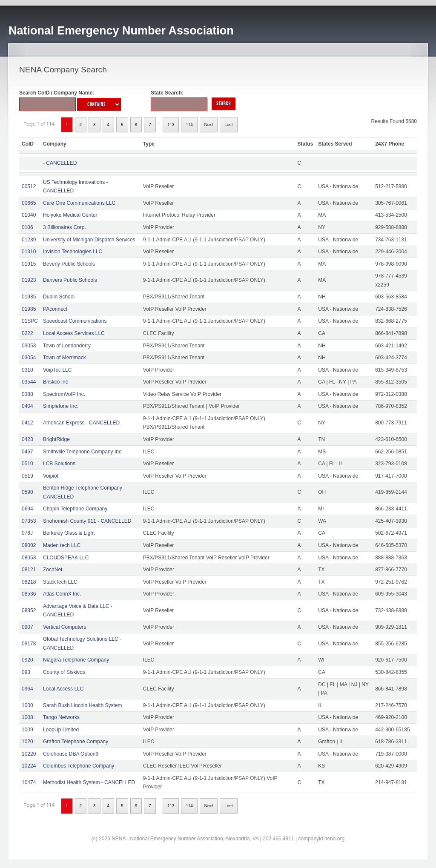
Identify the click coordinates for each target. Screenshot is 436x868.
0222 (27, 333)
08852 (29, 610)
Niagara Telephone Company (76, 660)
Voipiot (51, 476)
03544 (29, 382)
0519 (27, 476)
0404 (27, 406)
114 (189, 125)
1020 (27, 742)
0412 (27, 423)
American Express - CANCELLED (81, 423)
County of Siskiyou (64, 672)
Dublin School (59, 297)
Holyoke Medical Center (70, 215)
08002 (29, 545)
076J (27, 533)
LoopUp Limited (61, 730)
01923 (29, 280)
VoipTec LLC (57, 370)
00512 (29, 186)
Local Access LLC (63, 689)
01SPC (30, 321)
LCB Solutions (59, 464)
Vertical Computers (65, 627)
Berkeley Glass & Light (69, 533)
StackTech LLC (60, 582)
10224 (29, 766)
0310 (27, 370)
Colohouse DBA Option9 (71, 754)
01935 (29, 297)
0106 (27, 227)
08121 (29, 570)
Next (209, 125)
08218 (29, 582)
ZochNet (53, 570)
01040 (29, 215)
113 (171, 125)
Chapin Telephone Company (75, 509)
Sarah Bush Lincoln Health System (82, 705)
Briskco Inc (56, 382)
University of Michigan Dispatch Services (89, 240)
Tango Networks (61, 717)
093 (26, 672)
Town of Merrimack (65, 358)
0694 (27, 509)
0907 (27, 627)
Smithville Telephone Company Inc (82, 452)
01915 (29, 264)
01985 (29, 309)
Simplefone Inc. (61, 406)
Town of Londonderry (67, 346)
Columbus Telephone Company (79, 766)
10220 (29, 754)
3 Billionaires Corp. (65, 227)
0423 (27, 439)
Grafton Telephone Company (76, 742)
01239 (29, 240)
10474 (29, 782)
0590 (27, 492)
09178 (29, 644)
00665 (29, 203)
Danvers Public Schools (70, 280)
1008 (27, 717)
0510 (27, 464)
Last (228, 125)
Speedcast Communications (75, 321)
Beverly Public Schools (69, 264)
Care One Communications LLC (79, 203)
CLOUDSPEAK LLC (66, 558)
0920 (27, 660)
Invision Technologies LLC (73, 252)
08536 (29, 594)
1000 (27, 705)
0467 (27, 452)
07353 (29, 521)
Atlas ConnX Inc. (62, 594)
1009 (27, 730)
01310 (29, 252)
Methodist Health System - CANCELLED (89, 782)
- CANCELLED (60, 163)
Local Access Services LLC (74, 333)
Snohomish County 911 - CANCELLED (87, 521)
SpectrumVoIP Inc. (64, 394)
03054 (29, 358)
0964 (27, 689)
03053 (29, 346)
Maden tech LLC (62, 545)
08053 (29, 558)
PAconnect (55, 309)
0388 (27, 394)
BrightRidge (56, 439)
